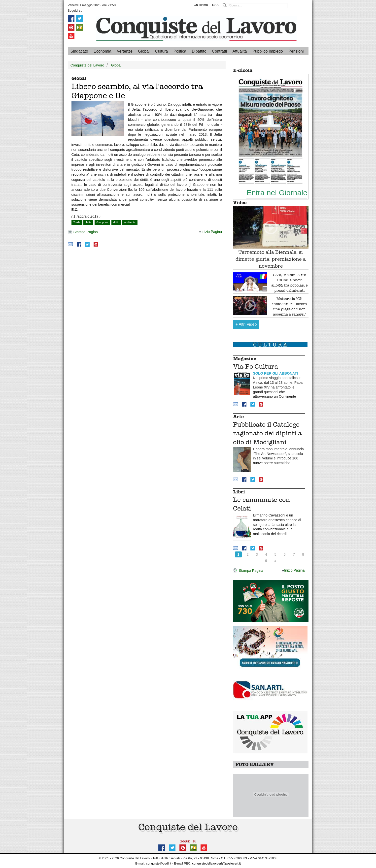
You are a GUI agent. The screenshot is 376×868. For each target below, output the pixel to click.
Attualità (240, 51)
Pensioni (296, 51)
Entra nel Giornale (277, 193)
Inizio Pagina (210, 232)
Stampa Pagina (83, 232)
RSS (215, 5)
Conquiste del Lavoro (87, 65)
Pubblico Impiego (268, 51)
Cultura (162, 51)
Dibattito (199, 51)
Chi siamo (201, 5)
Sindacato (79, 51)
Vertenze (125, 51)
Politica (180, 51)
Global (144, 51)
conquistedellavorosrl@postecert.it (216, 863)
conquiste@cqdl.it (158, 863)
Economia (102, 51)
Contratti (219, 51)
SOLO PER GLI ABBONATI (275, 373)
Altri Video (246, 324)
